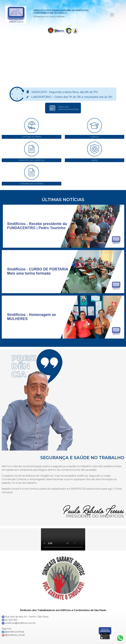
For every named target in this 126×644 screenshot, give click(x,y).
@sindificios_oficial (13, 635)
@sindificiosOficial (13, 632)
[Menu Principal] (112, 15)
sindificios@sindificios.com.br (19, 623)
